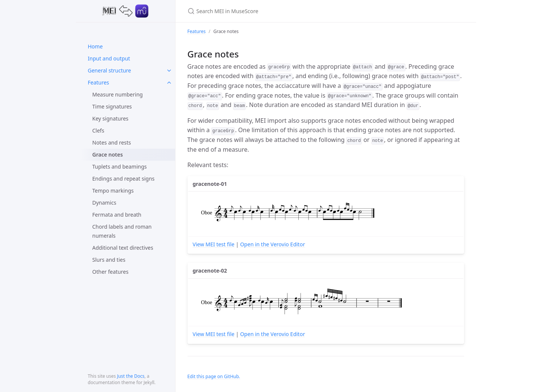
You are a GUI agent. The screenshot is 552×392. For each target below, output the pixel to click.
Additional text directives (123, 248)
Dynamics (104, 203)
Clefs (98, 130)
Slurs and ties (109, 260)
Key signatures (110, 118)
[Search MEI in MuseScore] (276, 11)
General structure (110, 70)
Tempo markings (113, 191)
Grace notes (108, 155)
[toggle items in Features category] (169, 83)
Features (99, 82)
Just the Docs (131, 376)
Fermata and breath (117, 215)
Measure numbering (118, 94)
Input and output (109, 58)
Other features (110, 272)
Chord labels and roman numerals (122, 231)
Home (95, 46)
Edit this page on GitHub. (214, 376)
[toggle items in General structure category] (169, 71)
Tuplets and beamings (120, 167)
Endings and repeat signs (124, 179)
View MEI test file (214, 244)
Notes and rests (112, 142)
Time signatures (112, 106)
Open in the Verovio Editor (273, 244)
